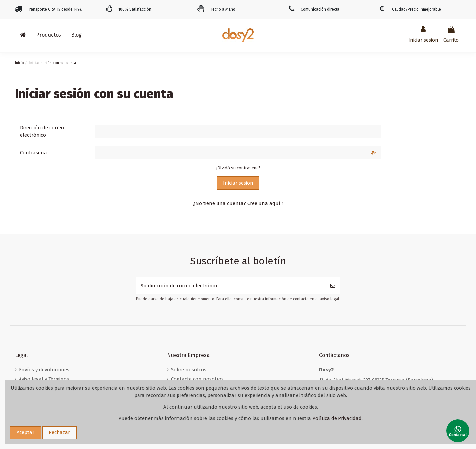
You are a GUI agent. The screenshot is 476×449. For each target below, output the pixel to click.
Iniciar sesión (238, 183)
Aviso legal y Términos (44, 379)
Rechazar (59, 432)
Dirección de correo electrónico (42, 132)
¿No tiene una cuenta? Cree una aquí (238, 203)
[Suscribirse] (333, 286)
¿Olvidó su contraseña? (238, 168)
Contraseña (34, 153)
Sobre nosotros (189, 370)
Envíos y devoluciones (44, 370)
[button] (49, 35)
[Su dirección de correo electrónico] (231, 286)
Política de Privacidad (337, 418)
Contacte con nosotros (197, 379)
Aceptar (25, 432)
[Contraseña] (230, 153)
